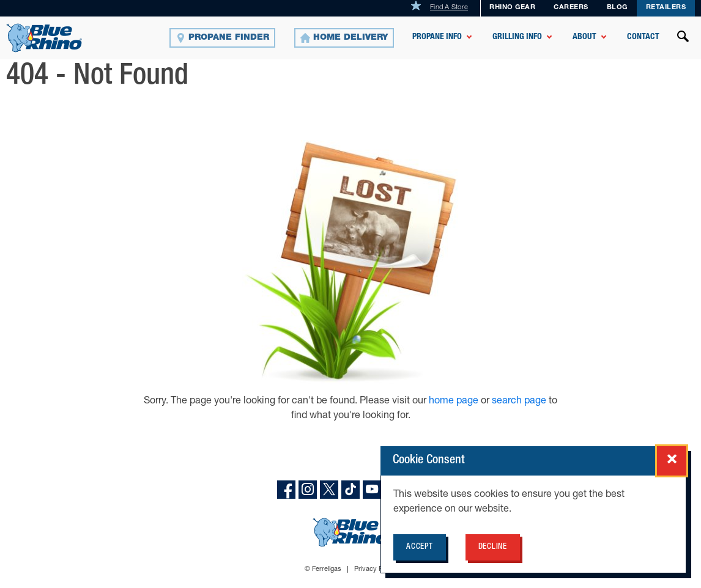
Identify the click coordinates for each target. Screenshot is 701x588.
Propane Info (437, 37)
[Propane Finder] (222, 38)
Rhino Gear (512, 8)
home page (455, 402)
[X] (329, 490)
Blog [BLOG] (617, 8)
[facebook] (286, 490)
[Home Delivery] (344, 38)
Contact (643, 37)
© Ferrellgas (323, 569)
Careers (571, 8)
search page (519, 402)
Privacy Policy (375, 569)
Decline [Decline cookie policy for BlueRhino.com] (493, 547)
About (584, 37)
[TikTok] (350, 490)
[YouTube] (372, 490)
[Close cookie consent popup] (672, 461)
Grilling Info (517, 37)
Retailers (666, 8)
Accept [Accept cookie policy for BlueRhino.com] (420, 547)
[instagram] (308, 490)
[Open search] (683, 38)
